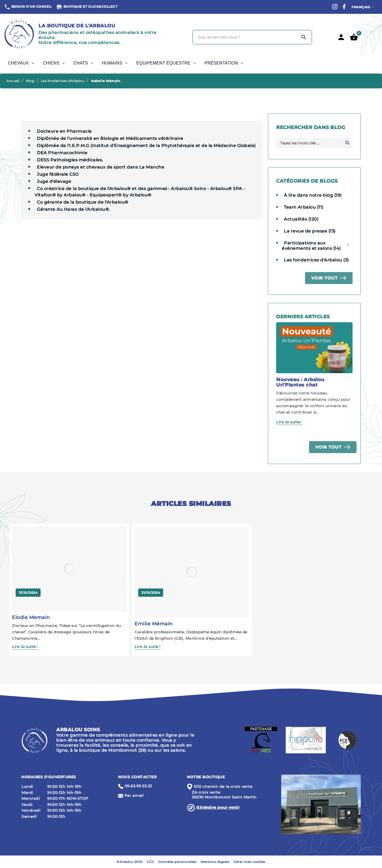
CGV (151, 862)
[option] (314, 374)
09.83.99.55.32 (138, 786)
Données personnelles (177, 862)
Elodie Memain (31, 617)
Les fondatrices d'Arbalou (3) (316, 260)
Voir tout (324, 278)
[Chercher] (245, 37)
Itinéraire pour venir (218, 807)
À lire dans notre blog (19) (313, 195)
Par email (134, 796)
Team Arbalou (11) (304, 207)
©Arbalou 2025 (130, 862)
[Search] (304, 37)
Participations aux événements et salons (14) (311, 246)
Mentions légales (215, 862)
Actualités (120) (301, 219)
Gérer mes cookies (249, 862)
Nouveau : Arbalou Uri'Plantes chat (300, 382)
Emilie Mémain (154, 624)
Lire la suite (288, 422)
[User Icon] (341, 37)
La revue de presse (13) (310, 231)
